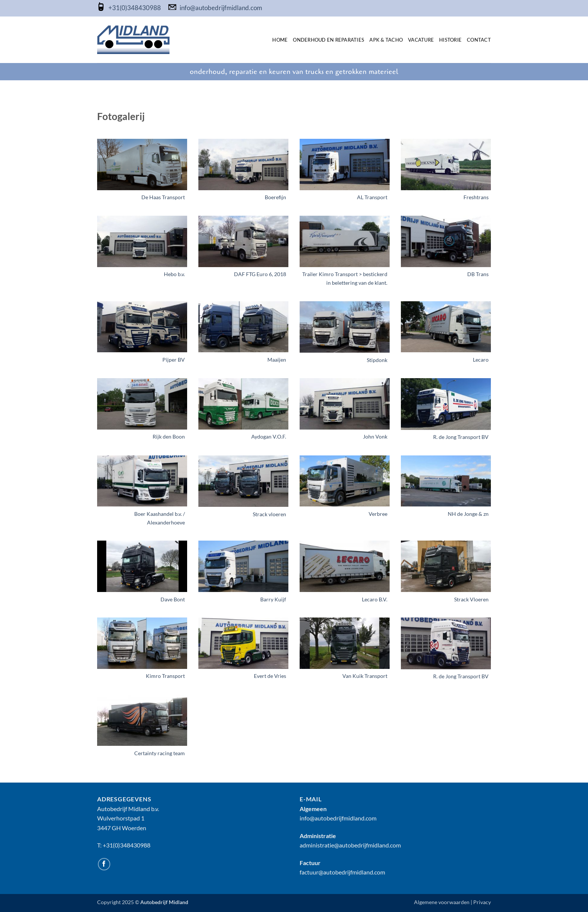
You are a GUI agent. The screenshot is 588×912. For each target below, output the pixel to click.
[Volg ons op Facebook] (104, 864)
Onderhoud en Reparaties (328, 40)
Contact (479, 40)
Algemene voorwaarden (442, 902)
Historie (450, 40)
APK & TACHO (386, 40)
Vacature (421, 40)
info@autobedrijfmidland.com (221, 8)
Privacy (482, 902)
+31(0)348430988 (135, 8)
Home (280, 40)
